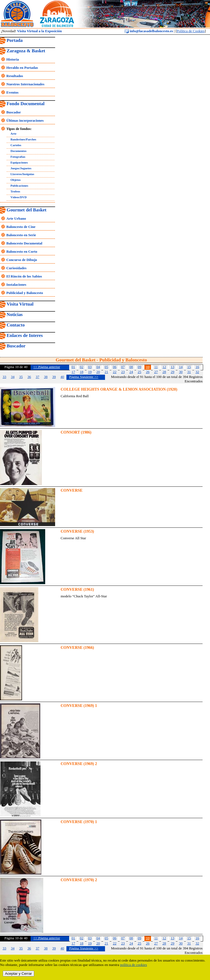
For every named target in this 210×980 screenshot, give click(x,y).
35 (21, 377)
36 (29, 377)
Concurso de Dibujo (22, 260)
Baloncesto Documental (24, 243)
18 (81, 372)
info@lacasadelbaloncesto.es (149, 31)
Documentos (18, 151)
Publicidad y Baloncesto (25, 293)
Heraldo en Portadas (22, 68)
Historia (13, 59)
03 (90, 367)
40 (62, 377)
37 (38, 377)
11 (156, 367)
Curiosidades (16, 268)
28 (164, 372)
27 (156, 372)
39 (54, 377)
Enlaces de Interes (25, 335)
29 (172, 372)
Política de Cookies (191, 31)
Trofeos (15, 191)
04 (98, 367)
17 (73, 372)
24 (131, 372)
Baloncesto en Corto (22, 251)
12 (164, 367)
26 (148, 372)
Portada (15, 40)
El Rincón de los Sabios (24, 276)
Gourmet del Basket (27, 210)
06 (115, 367)
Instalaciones (16, 285)
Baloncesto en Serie (21, 235)
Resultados (15, 76)
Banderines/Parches (23, 139)
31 (189, 372)
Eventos (12, 92)
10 (148, 367)
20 (98, 372)
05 (106, 367)
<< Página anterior (47, 367)
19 (90, 372)
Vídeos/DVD (19, 197)
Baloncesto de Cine (21, 227)
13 (172, 367)
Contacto (16, 325)
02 (81, 367)
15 (189, 367)
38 (46, 377)
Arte (13, 134)
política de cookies (134, 965)
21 (106, 372)
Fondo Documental (25, 104)
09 (139, 367)
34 (13, 377)
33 (5, 377)
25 (139, 372)
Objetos (16, 180)
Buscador (14, 112)
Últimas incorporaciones (25, 120)
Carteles (16, 145)
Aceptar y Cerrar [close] (18, 974)
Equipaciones (19, 162)
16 (197, 367)
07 (123, 367)
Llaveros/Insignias (22, 174)
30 (181, 372)
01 (73, 367)
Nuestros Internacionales (25, 84)
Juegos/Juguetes (21, 168)
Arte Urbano (16, 218)
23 (123, 372)
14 (181, 367)
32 (197, 372)
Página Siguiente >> (84, 377)
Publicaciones (19, 186)
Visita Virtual (20, 304)
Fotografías (18, 157)
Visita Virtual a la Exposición (39, 31)
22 (115, 372)
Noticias (15, 315)
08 (131, 367)
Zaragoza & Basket (26, 51)
